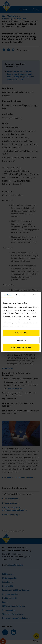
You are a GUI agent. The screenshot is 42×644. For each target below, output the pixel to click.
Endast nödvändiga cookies (21, 347)
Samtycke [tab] (8, 295)
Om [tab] (34, 295)
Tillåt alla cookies (21, 333)
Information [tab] (21, 295)
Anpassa (21, 340)
